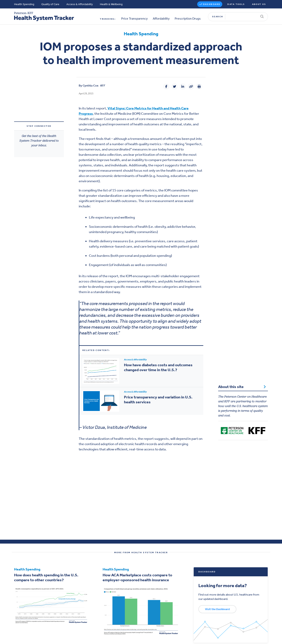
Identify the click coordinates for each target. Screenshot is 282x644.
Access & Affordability (80, 4)
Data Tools (236, 4)
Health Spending (24, 4)
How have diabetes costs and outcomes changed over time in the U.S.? (158, 367)
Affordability (161, 19)
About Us (259, 4)
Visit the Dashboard (217, 609)
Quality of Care (50, 4)
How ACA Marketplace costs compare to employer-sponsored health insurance (137, 577)
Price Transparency (134, 19)
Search (218, 17)
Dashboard (212, 4)
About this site (242, 387)
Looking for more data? (223, 586)
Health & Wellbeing (111, 4)
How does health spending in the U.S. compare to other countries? (46, 577)
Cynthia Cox (91, 86)
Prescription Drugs (188, 19)
